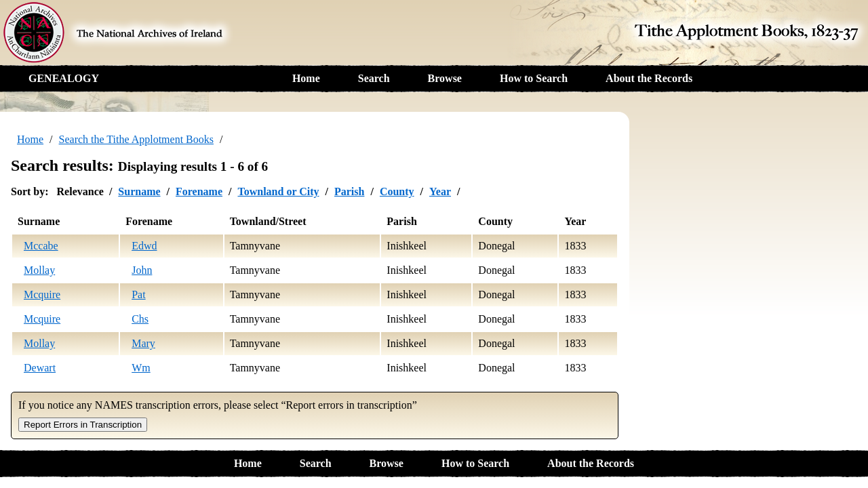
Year (440, 191)
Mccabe (41, 246)
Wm (141, 368)
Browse (445, 78)
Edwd (144, 246)
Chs (140, 319)
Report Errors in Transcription (83, 425)
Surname (139, 191)
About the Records (649, 78)
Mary (143, 343)
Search (374, 78)
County (397, 191)
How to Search (534, 78)
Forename (199, 191)
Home (306, 78)
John (142, 270)
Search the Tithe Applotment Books (136, 139)
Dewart (40, 368)
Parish (349, 191)
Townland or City (278, 191)
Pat (138, 294)
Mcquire (42, 294)
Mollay (39, 270)
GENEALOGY (64, 78)
